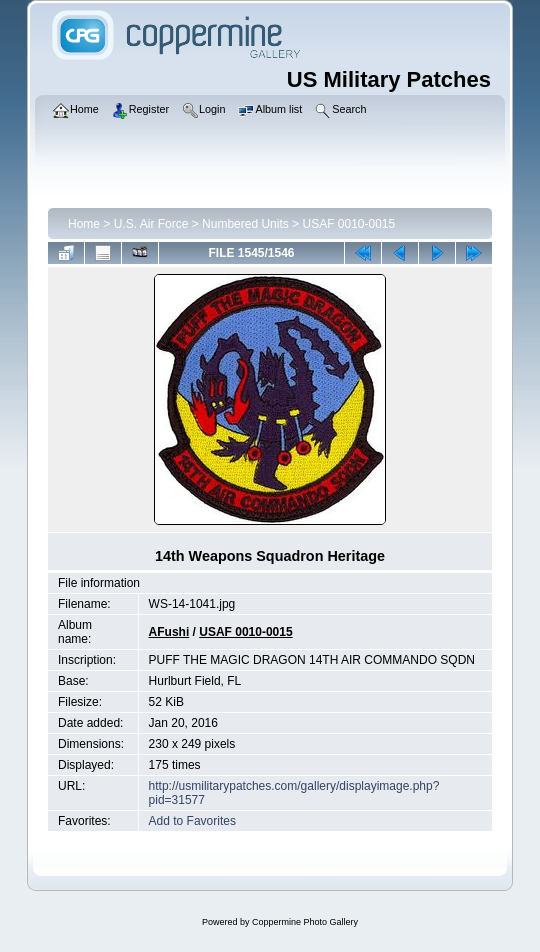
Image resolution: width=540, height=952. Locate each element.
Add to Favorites (192, 821)
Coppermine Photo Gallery (305, 922)
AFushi (169, 632)
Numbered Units (245, 224)
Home (84, 224)
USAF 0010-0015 (348, 224)
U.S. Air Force (151, 224)
